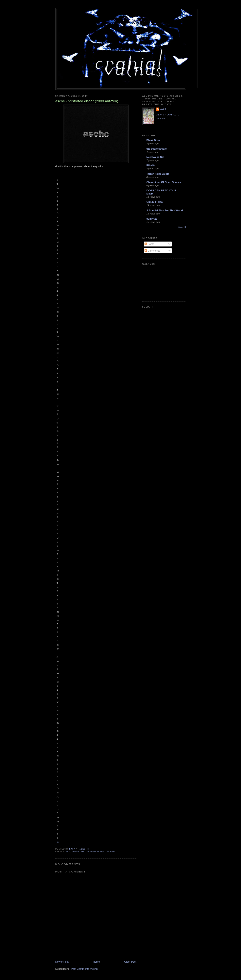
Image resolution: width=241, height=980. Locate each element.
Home (96, 962)
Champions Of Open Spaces (164, 182)
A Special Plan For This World (165, 210)
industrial (79, 852)
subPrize (152, 219)
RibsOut (152, 165)
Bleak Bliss (153, 140)
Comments (152, 251)
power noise (96, 852)
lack (163, 109)
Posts (149, 244)
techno (110, 852)
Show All (182, 227)
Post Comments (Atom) (84, 969)
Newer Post (62, 962)
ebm (68, 852)
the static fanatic (157, 149)
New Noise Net (155, 157)
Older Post (130, 962)
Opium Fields (155, 202)
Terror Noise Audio (158, 174)
